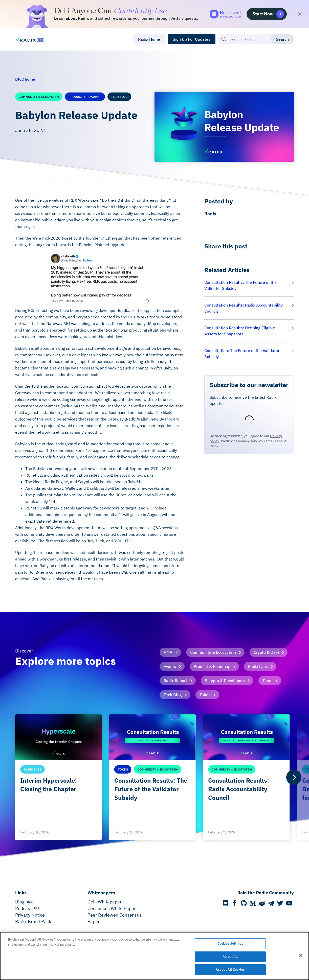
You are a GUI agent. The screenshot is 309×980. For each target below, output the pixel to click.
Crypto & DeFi (266, 652)
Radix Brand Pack (33, 921)
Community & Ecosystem (213, 652)
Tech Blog (173, 695)
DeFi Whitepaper (105, 902)
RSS (29, 902)
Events (170, 666)
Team (268, 681)
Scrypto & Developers (225, 681)
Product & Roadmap (212, 666)
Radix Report (175, 681)
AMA (168, 652)
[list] (155, 777)
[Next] (294, 777)
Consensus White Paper (112, 908)
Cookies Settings (230, 943)
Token (205, 695)
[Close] (301, 955)
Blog (20, 902)
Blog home (25, 79)
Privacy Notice (30, 915)
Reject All (230, 957)
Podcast (23, 908)
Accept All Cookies (230, 970)
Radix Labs (258, 666)
